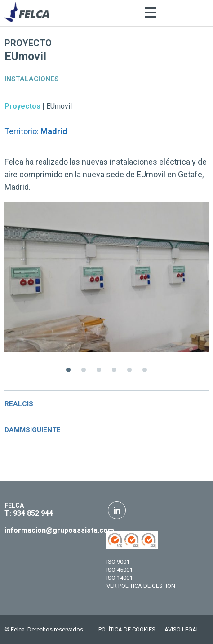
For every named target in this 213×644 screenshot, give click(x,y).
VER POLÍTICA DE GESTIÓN (141, 586)
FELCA (14, 505)
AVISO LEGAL (182, 629)
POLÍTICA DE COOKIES (127, 629)
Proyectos (22, 106)
